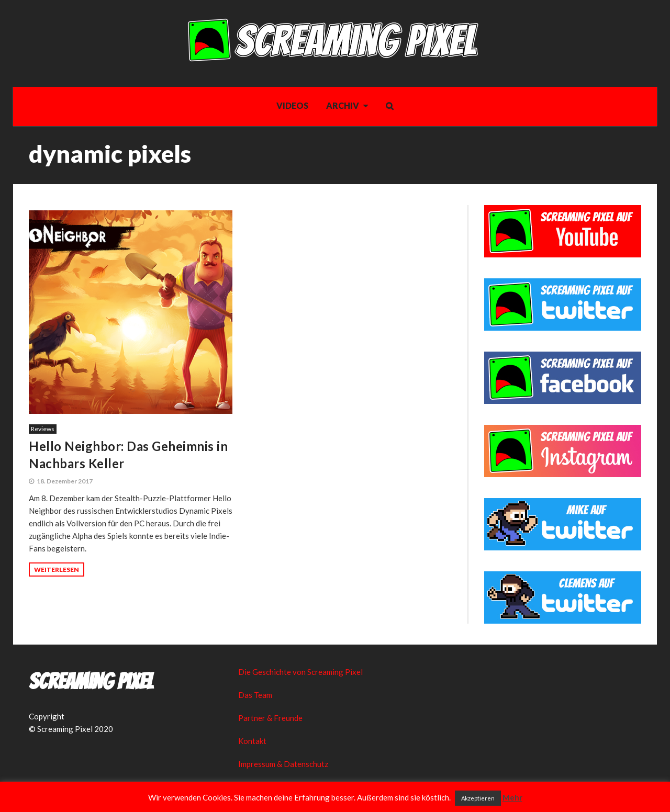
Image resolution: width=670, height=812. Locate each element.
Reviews (43, 429)
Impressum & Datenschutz (283, 764)
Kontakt (252, 741)
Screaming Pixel (91, 682)
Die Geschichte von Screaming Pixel (300, 672)
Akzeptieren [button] (478, 798)
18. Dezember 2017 (65, 481)
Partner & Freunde (270, 718)
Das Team (255, 695)
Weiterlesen (57, 569)
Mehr (512, 797)
